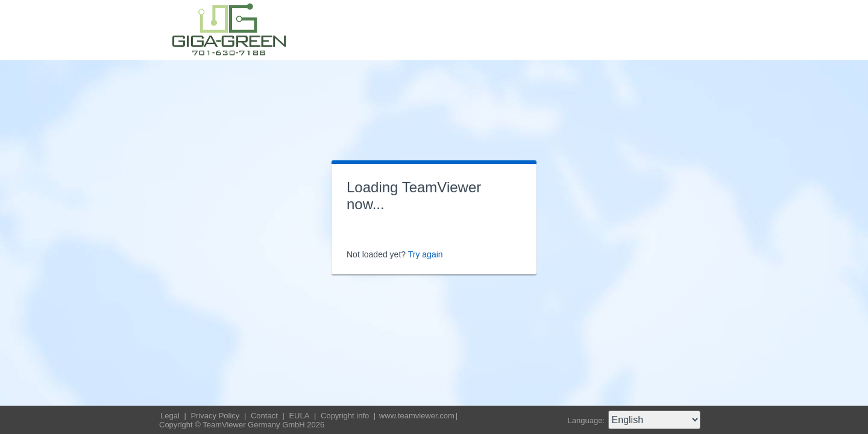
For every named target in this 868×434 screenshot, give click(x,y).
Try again (426, 254)
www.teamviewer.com (417, 416)
